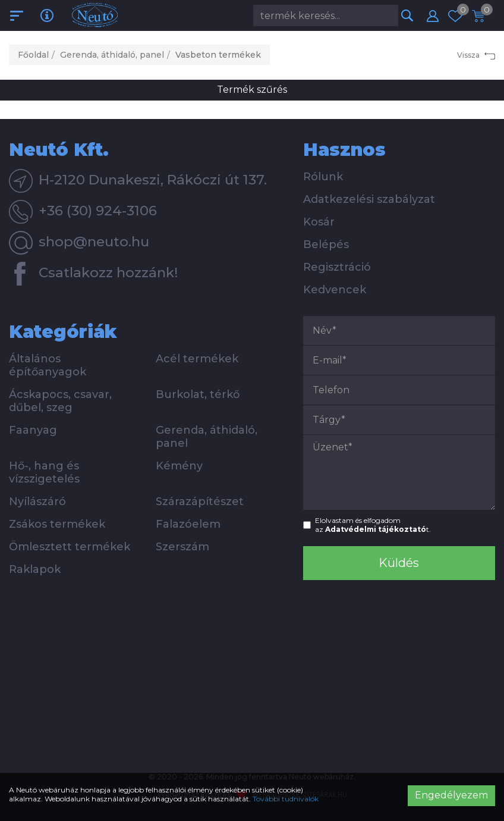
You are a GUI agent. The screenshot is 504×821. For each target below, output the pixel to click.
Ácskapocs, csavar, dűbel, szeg (60, 401)
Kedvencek (335, 290)
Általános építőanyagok (48, 365)
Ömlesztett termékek (70, 547)
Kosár (319, 222)
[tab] (147, 150)
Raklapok (35, 569)
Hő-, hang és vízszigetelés (44, 472)
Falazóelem (188, 524)
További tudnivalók (286, 799)
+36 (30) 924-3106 (83, 212)
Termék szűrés (252, 90)
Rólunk (323, 177)
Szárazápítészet (200, 502)
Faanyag (33, 430)
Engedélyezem (451, 795)
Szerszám (182, 547)
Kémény (179, 466)
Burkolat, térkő (198, 394)
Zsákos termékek (57, 524)
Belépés (326, 245)
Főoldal (33, 55)
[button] (433, 15)
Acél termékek (197, 359)
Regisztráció (337, 267)
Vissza (476, 55)
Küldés (399, 563)
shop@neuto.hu (79, 243)
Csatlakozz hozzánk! (94, 274)
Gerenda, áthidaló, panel (112, 55)
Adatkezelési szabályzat (369, 199)
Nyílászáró (37, 502)
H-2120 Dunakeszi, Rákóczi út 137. (138, 181)
